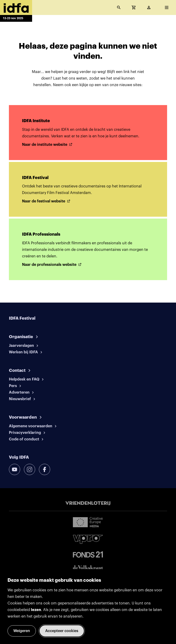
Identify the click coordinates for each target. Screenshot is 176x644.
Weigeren (22, 631)
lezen (36, 610)
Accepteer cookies (62, 631)
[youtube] (15, 469)
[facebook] (45, 469)
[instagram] (30, 469)
